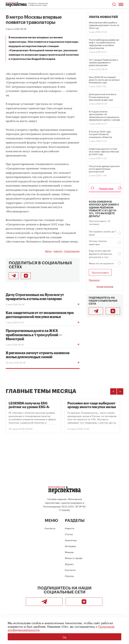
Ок (64, 637)
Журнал (69, 564)
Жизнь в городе (74, 558)
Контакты (50, 528)
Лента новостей (103, 17)
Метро (48, 251)
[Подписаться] (26, 276)
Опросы (69, 576)
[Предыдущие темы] (113, 391)
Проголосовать (100, 272)
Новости (58, 251)
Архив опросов (105, 286)
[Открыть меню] (121, 4)
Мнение (69, 552)
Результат (94, 280)
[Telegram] (96, 311)
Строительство (72, 251)
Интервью (70, 546)
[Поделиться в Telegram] (14, 276)
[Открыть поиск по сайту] (114, 4)
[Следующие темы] (120, 391)
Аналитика (71, 540)
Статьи (69, 534)
